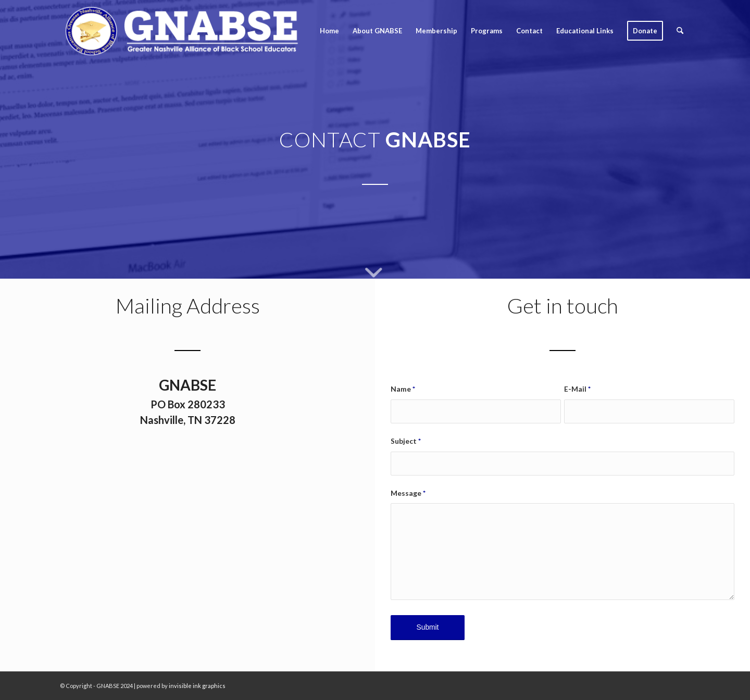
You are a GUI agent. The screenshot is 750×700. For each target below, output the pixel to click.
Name (403, 389)
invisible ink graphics (197, 686)
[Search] (680, 31)
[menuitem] (329, 31)
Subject (406, 441)
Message (408, 493)
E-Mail (577, 389)
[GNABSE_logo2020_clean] (182, 31)
